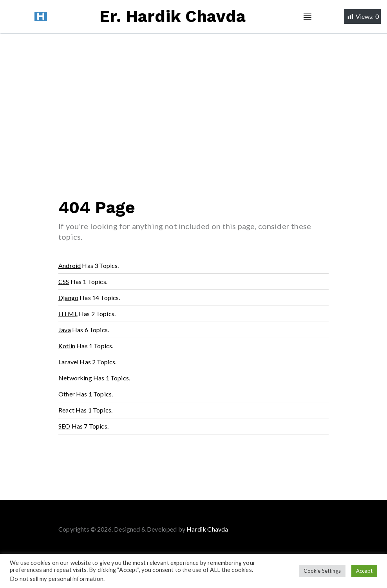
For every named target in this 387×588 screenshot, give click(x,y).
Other (67, 394)
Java (65, 330)
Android (70, 265)
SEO (64, 426)
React (66, 410)
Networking (75, 378)
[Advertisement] (193, 92)
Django (68, 298)
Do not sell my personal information (57, 579)
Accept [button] (364, 571)
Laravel (68, 362)
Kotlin (67, 346)
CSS (64, 281)
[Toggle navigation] (307, 17)
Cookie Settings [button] (322, 571)
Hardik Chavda (207, 529)
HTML (68, 314)
